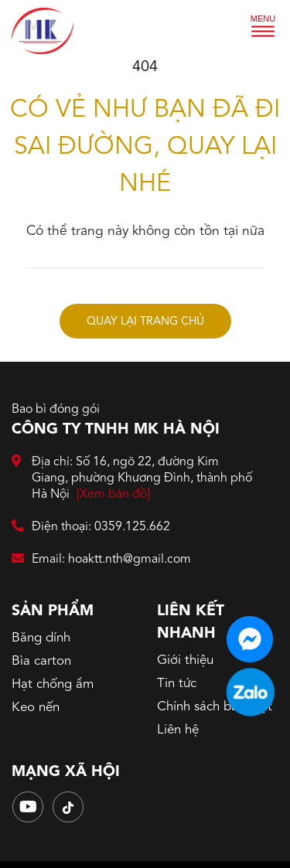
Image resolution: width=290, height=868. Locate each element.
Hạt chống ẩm (53, 684)
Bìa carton (41, 661)
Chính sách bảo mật (215, 707)
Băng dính (41, 638)
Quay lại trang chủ (145, 322)
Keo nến (36, 708)
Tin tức (177, 684)
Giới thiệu (185, 660)
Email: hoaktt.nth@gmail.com (101, 560)
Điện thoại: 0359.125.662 (91, 528)
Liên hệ (178, 730)
